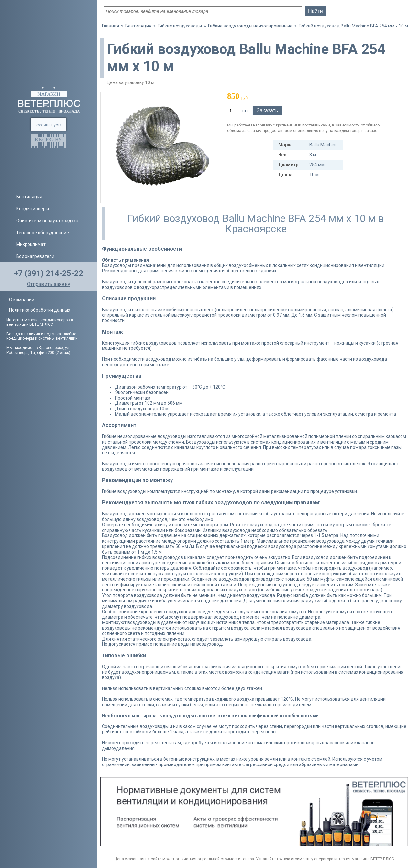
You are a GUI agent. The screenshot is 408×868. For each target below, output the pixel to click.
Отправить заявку (49, 284)
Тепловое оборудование (43, 233)
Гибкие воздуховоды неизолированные (250, 26)
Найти (315, 11)
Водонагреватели (35, 256)
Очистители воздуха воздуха (47, 221)
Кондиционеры (33, 209)
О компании (22, 300)
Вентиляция (29, 197)
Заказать (267, 110)
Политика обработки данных (40, 310)
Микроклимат (31, 244)
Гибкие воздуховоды (180, 26)
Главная (110, 26)
